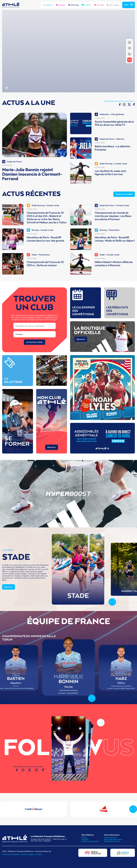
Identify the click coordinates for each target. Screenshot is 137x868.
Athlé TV (86, 5)
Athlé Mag (73, 5)
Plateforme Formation (90, 841)
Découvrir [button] (9, 597)
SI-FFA (84, 837)
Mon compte (113, 5)
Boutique (61, 5)
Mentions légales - (28, 854)
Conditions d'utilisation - (12, 854)
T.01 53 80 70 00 (36, 841)
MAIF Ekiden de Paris (112, 841)
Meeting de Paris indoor (113, 839)
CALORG (85, 839)
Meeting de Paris (111, 837)
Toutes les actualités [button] (124, 204)
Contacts (39, 854)
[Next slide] (114, 612)
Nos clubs (99, 5)
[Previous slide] (110, 612)
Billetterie (48, 5)
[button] (102, 733)
